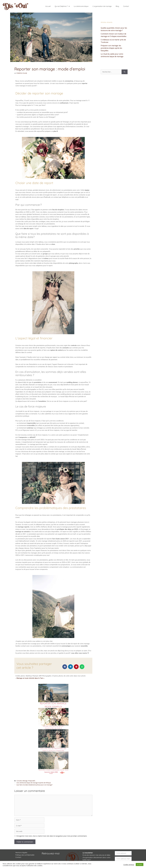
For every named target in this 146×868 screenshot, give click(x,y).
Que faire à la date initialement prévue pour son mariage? (34, 785)
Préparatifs (32, 781)
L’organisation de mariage (102, 6)
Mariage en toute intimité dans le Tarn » (30, 678)
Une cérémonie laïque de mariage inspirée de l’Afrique (34, 783)
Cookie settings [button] (129, 865)
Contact (126, 6)
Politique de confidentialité (25, 855)
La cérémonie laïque (81, 6)
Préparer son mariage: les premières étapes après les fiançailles (111, 48)
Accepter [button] (140, 864)
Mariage (25, 781)
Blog (117, 6)
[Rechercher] (125, 72)
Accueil (48, 6)
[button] (65, 667)
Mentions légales (21, 853)
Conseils (19, 781)
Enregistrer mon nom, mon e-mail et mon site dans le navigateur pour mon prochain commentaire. (52, 836)
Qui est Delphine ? (62, 6)
